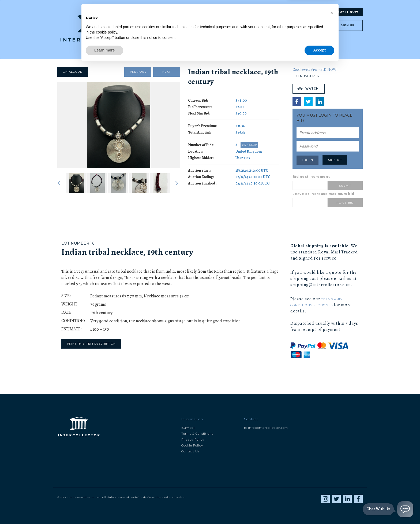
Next (166, 72)
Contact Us (190, 451)
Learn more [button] (104, 509)
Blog (244, 12)
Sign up (348, 25)
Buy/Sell (188, 428)
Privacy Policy (193, 440)
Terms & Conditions (197, 434)
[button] (332, 472)
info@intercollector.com (268, 428)
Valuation (220, 12)
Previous (138, 72)
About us (268, 12)
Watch (312, 89)
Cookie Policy (192, 445)
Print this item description (91, 344)
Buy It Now (348, 12)
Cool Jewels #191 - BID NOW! (315, 70)
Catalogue (73, 72)
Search (192, 12)
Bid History (249, 145)
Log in (314, 25)
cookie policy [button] (106, 491)
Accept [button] (319, 509)
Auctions (317, 12)
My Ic (292, 12)
